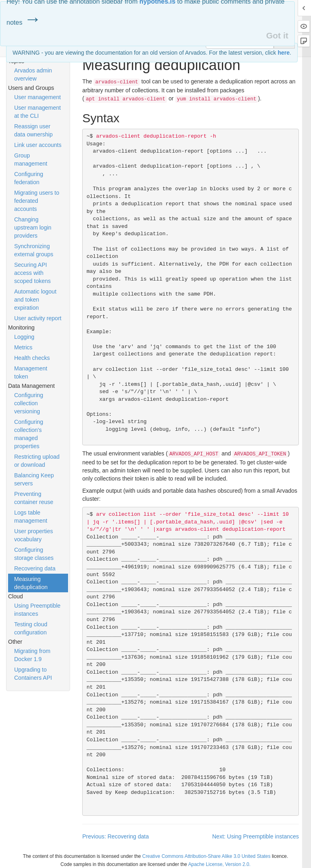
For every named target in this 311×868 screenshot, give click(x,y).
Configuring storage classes (34, 554)
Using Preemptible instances (37, 610)
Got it (277, 35)
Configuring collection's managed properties (29, 434)
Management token (31, 372)
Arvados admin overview (33, 74)
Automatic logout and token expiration (35, 300)
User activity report (38, 318)
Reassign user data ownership (33, 130)
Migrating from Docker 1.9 (32, 655)
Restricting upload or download (37, 461)
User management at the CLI (37, 112)
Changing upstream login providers (33, 228)
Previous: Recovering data (115, 836)
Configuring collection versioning (29, 403)
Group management (31, 160)
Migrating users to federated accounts (37, 201)
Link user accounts (38, 145)
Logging (24, 337)
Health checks (32, 358)
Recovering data (35, 568)
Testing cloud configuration (31, 628)
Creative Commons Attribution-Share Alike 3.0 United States (206, 856)
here (284, 53)
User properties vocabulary (34, 535)
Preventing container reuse (34, 498)
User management (37, 97)
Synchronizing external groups (34, 250)
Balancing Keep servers (34, 479)
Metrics (23, 347)
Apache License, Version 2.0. (219, 864)
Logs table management (31, 517)
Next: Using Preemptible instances (256, 836)
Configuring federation (29, 178)
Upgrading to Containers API (33, 674)
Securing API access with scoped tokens (32, 273)
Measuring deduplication (31, 583)
